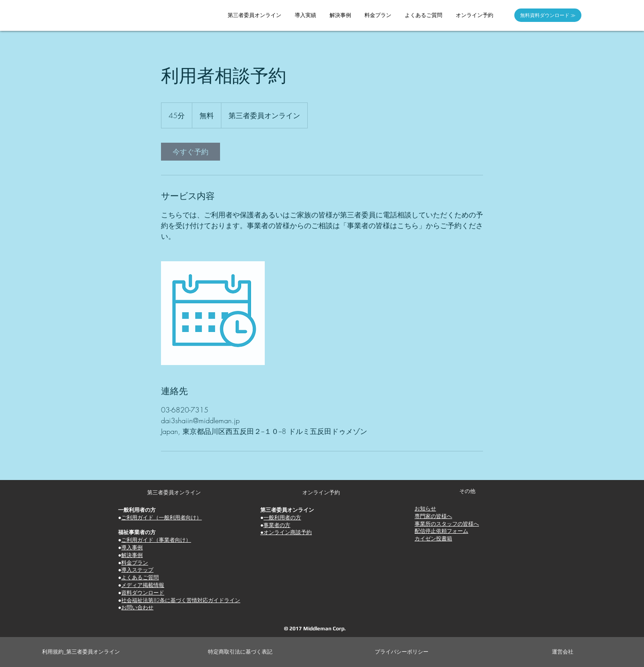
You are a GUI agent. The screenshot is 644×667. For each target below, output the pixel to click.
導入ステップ (137, 570)
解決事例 (132, 555)
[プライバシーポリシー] (402, 652)
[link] (191, 152)
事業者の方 (277, 525)
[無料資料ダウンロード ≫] (548, 15)
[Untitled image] (213, 313)
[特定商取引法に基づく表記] (240, 652)
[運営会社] (563, 652)
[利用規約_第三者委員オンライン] (81, 652)
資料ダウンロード (143, 593)
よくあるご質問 (140, 577)
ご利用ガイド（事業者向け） (156, 540)
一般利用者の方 (282, 517)
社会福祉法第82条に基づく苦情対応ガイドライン (181, 600)
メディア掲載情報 (143, 585)
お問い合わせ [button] (137, 607)
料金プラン (135, 563)
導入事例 (132, 547)
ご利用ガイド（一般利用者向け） (161, 517)
